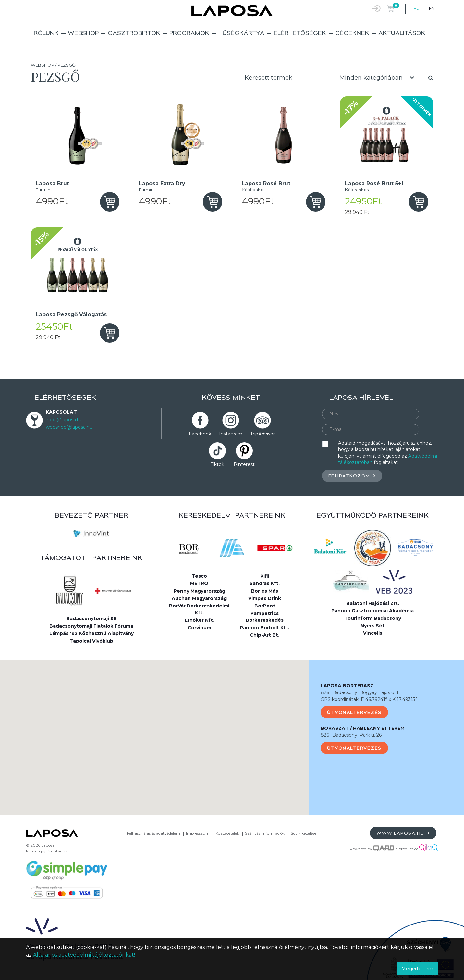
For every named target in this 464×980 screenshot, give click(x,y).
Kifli (265, 576)
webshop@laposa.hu (69, 427)
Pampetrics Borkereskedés (265, 617)
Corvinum (199, 628)
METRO (199, 583)
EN (432, 9)
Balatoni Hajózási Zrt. (373, 603)
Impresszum (198, 833)
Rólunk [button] (46, 33)
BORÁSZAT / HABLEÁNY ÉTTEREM (363, 728)
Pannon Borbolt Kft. (265, 628)
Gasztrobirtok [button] (134, 33)
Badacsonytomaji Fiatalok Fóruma (91, 626)
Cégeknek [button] (352, 33)
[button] (155, 732)
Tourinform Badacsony (373, 618)
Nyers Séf (372, 626)
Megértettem (417, 969)
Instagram (231, 434)
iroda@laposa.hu (64, 420)
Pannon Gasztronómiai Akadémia (372, 611)
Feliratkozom (352, 476)
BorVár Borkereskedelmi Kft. (199, 609)
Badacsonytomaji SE (91, 619)
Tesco (199, 576)
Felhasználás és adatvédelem (153, 833)
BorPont (265, 606)
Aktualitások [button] (402, 33)
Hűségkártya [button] (241, 33)
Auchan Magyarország (199, 598)
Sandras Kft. (265, 583)
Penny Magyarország (199, 591)
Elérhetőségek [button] (300, 33)
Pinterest (244, 464)
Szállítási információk (265, 833)
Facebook (200, 434)
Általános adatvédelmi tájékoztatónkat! (84, 955)
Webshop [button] (83, 33)
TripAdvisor (263, 434)
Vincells (373, 633)
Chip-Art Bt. (265, 635)
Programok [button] (189, 33)
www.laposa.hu (403, 833)
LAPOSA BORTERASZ (347, 686)
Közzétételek (227, 833)
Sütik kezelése (304, 833)
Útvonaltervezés (354, 712)
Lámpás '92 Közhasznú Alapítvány (92, 633)
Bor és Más (265, 591)
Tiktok (217, 464)
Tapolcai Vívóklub (91, 641)
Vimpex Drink (265, 598)
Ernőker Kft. (199, 620)
